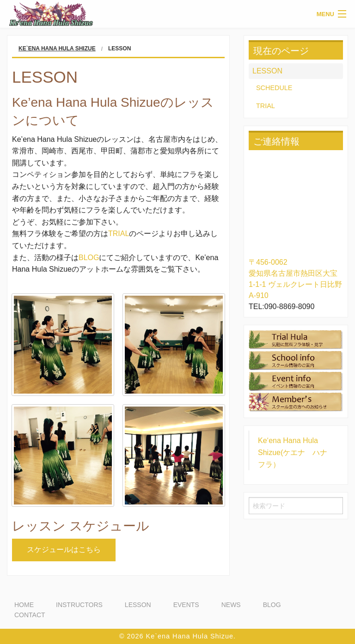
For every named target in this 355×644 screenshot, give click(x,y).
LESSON (267, 71)
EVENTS (186, 605)
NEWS (231, 605)
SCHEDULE (274, 88)
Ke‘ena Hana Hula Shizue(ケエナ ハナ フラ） (296, 452)
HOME (24, 605)
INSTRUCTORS (79, 605)
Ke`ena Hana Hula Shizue (57, 49)
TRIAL (119, 234)
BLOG (89, 258)
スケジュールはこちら (64, 550)
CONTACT (30, 615)
